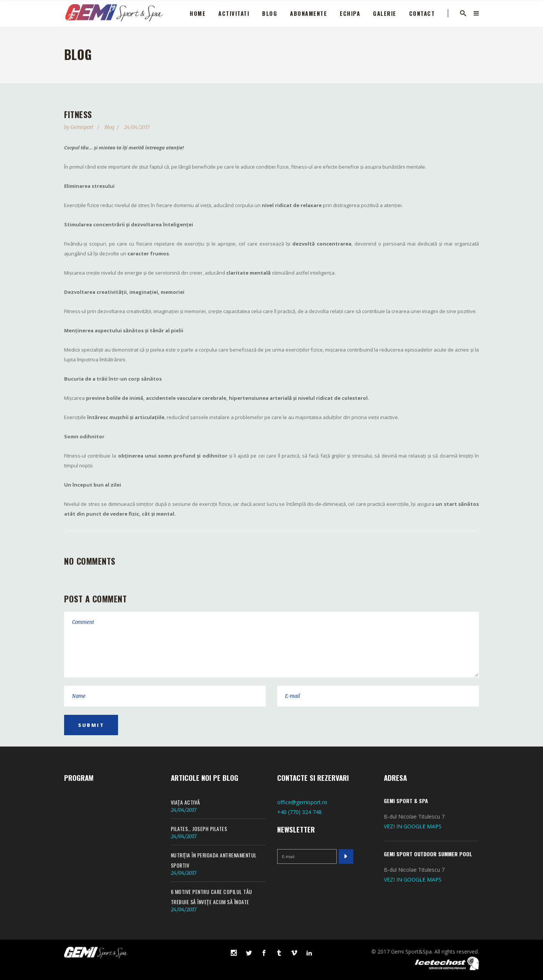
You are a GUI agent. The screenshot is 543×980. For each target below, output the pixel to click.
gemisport (83, 127)
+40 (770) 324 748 (299, 812)
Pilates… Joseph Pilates (199, 829)
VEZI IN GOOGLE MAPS (413, 826)
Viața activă (186, 802)
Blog (109, 127)
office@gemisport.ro (302, 802)
